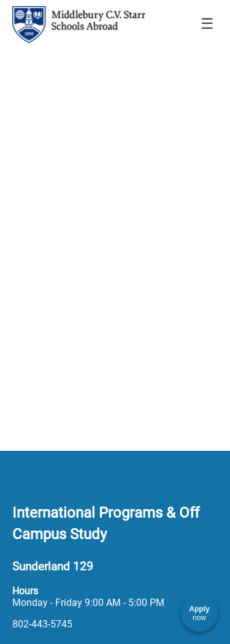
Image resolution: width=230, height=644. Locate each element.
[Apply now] (199, 613)
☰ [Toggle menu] (207, 24)
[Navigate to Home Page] (79, 25)
